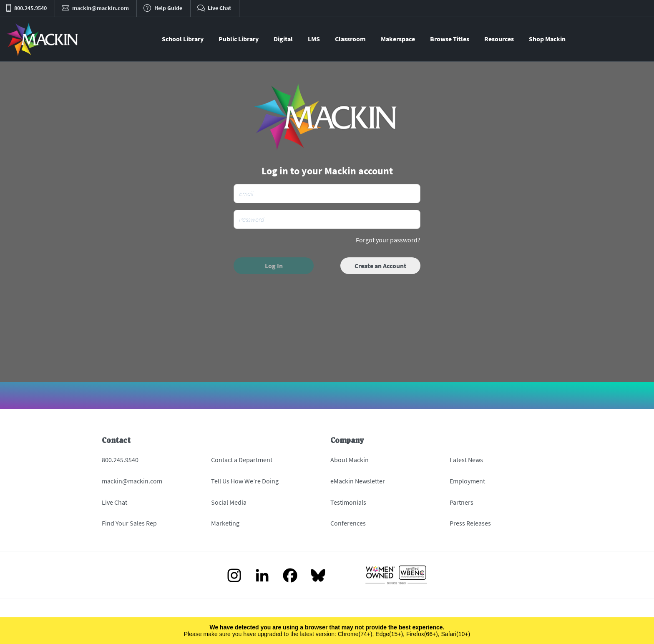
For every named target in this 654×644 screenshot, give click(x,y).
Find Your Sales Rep (129, 523)
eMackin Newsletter (358, 481)
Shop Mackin (547, 39)
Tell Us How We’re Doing (245, 481)
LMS (314, 39)
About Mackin (350, 460)
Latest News (466, 460)
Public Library (239, 39)
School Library (183, 39)
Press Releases (470, 523)
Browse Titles (450, 39)
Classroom (350, 39)
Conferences (348, 523)
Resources (499, 39)
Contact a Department (242, 460)
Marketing (225, 523)
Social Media (229, 502)
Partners (462, 502)
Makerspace (398, 39)
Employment (467, 481)
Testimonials (348, 502)
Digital (283, 39)
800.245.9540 (120, 460)
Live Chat (114, 502)
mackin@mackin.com (132, 481)
